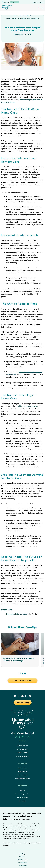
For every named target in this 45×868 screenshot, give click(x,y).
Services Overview (22, 746)
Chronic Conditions (22, 753)
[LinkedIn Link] (26, 696)
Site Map (22, 854)
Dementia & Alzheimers (23, 756)
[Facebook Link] (19, 696)
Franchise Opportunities (23, 794)
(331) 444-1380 (38, 2)
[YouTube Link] (22, 696)
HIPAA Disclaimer (23, 860)
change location (15, 2)
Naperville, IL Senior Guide (17, 614)
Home (16, 16)
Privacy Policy (22, 863)
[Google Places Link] (15, 696)
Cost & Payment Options (22, 778)
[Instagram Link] (30, 696)
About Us (23, 790)
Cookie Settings (22, 865)
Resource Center (23, 775)
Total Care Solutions (23, 749)
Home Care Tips (25, 16)
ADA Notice (22, 857)
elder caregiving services (28, 406)
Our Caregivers (22, 768)
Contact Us (23, 801)
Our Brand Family (22, 797)
